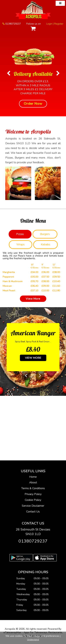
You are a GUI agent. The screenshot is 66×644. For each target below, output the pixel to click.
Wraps (21, 245)
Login (49, 24)
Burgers (45, 234)
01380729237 (13, 24)
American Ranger (33, 333)
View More (33, 299)
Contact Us (33, 512)
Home (33, 477)
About (33, 482)
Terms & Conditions (33, 488)
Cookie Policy (33, 500)
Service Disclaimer (33, 506)
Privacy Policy (33, 494)
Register (59, 24)
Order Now (33, 104)
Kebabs (45, 245)
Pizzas (20, 234)
